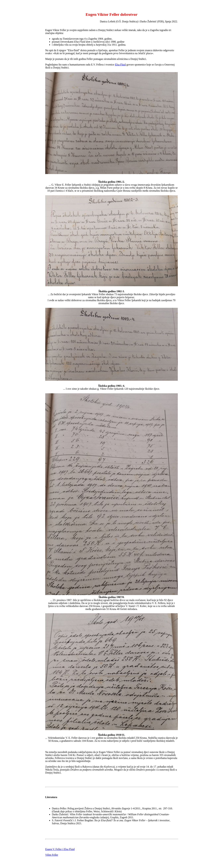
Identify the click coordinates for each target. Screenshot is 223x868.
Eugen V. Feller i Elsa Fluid (60, 849)
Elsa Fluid (120, 65)
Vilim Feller (52, 855)
